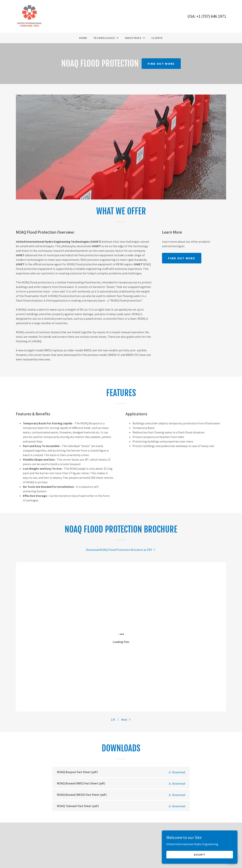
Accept (200, 854)
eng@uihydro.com (38, 860)
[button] (106, 38)
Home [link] (83, 38)
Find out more (161, 64)
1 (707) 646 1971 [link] (212, 16)
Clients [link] (157, 38)
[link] (29, 16)
